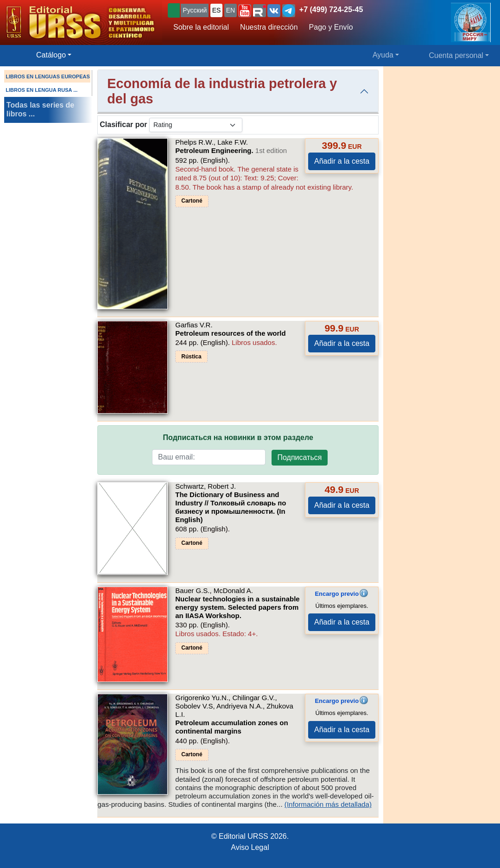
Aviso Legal (250, 847)
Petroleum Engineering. (231, 150)
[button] (245, 11)
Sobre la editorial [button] (201, 27)
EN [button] (231, 10)
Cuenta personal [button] (456, 55)
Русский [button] (195, 10)
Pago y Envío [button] (331, 27)
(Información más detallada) (328, 804)
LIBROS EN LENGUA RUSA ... (41, 90)
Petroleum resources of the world (230, 333)
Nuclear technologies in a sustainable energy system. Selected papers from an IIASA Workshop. (237, 607)
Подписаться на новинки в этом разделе (238, 437)
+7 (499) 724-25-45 (331, 10)
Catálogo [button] (51, 55)
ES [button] (217, 10)
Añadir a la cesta (342, 161)
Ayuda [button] (383, 55)
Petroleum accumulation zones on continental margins (231, 727)
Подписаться (300, 457)
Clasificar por (123, 124)
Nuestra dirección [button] (269, 27)
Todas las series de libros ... (40, 109)
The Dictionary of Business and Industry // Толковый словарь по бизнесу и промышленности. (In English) (231, 507)
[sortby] (196, 125)
